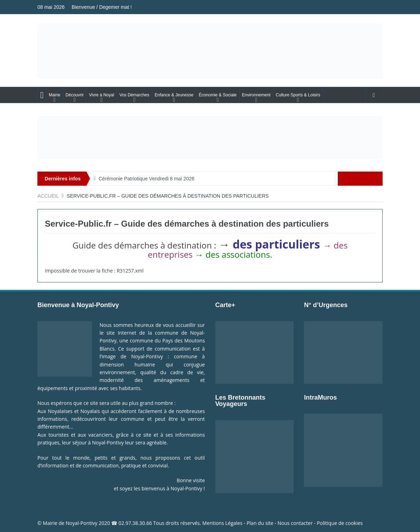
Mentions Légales (222, 523)
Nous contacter (295, 523)
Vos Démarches (134, 95)
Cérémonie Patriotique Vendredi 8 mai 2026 (146, 179)
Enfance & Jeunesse (174, 95)
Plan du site (260, 523)
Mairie (55, 95)
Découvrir (75, 95)
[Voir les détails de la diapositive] (210, 138)
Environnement (256, 95)
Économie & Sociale (218, 95)
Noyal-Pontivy (82, 523)
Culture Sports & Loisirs (298, 95)
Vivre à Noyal (101, 95)
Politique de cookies (340, 523)
